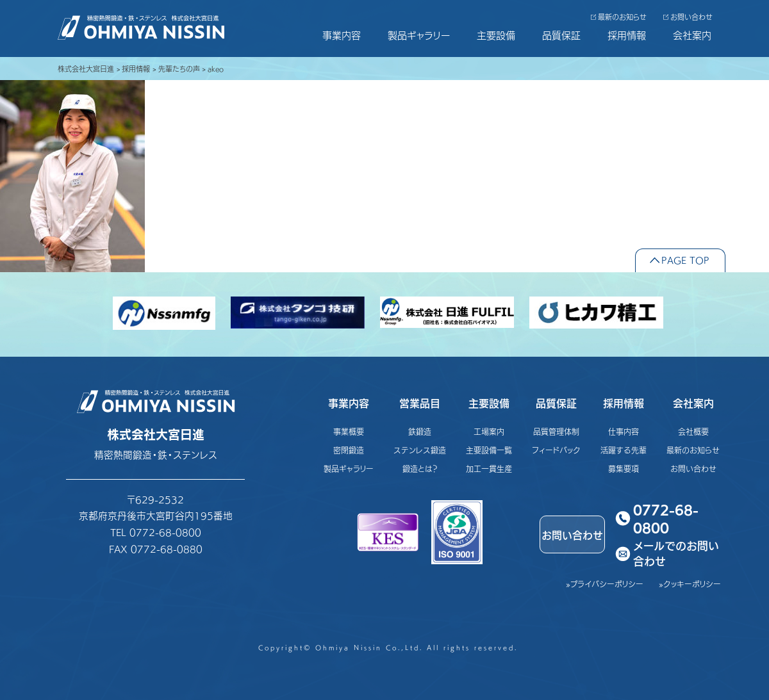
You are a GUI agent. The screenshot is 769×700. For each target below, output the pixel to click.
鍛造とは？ (420, 468)
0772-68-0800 (666, 518)
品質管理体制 (556, 431)
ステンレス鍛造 (420, 450)
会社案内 (692, 35)
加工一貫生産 (489, 468)
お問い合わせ (691, 17)
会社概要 (693, 431)
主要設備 (496, 35)
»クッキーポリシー (690, 584)
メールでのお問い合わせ (676, 554)
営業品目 (420, 403)
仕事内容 (624, 431)
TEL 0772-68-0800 (156, 532)
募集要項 (624, 468)
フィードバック (556, 450)
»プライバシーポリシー (605, 584)
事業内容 (342, 35)
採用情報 (627, 35)
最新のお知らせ (622, 17)
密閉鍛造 (349, 450)
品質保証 (561, 35)
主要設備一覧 (489, 450)
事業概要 (349, 431)
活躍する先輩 (624, 450)
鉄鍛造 (420, 431)
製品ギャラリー (419, 35)
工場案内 (489, 431)
